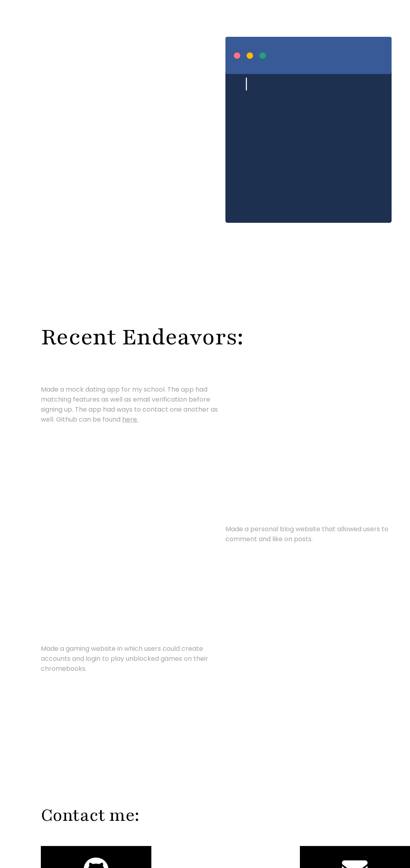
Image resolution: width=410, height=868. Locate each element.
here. (130, 419)
